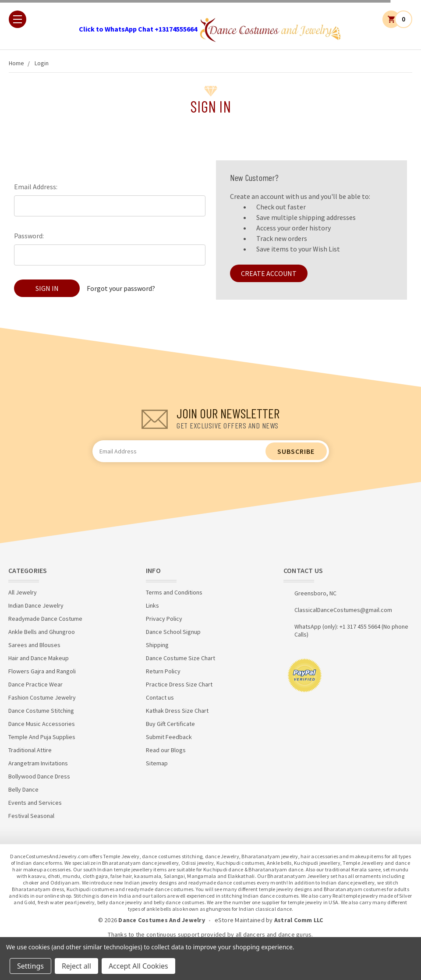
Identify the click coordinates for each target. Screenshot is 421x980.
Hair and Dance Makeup (39, 658)
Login (42, 63)
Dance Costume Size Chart (180, 658)
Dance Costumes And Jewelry (162, 920)
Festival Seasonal (31, 816)
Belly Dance (23, 789)
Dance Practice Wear (35, 684)
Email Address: (36, 187)
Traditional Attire (30, 750)
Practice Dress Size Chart (179, 684)
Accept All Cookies (138, 966)
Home (16, 63)
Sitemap (157, 763)
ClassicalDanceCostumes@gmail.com (343, 610)
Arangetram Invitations (38, 763)
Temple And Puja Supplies (42, 737)
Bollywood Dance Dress (39, 776)
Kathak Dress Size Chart (177, 711)
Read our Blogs (166, 750)
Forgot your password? (121, 288)
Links (152, 605)
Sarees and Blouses (34, 645)
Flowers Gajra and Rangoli (42, 671)
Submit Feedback (169, 737)
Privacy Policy (164, 619)
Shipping (157, 645)
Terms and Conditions (174, 592)
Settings (30, 966)
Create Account (269, 273)
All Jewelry (23, 592)
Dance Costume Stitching (41, 711)
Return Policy (163, 671)
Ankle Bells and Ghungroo (42, 632)
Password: (29, 236)
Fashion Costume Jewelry (42, 697)
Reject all (76, 966)
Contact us (160, 697)
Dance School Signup (173, 632)
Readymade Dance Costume (45, 619)
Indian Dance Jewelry (36, 605)
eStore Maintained (240, 920)
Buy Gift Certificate (170, 724)
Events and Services (35, 803)
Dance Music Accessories (42, 724)
